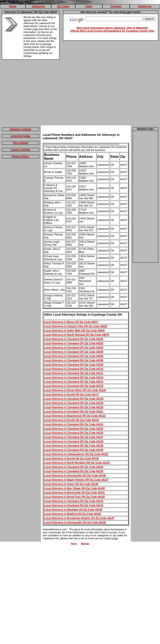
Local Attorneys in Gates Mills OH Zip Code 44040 (74, 331)
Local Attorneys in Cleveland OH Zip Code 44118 (74, 399)
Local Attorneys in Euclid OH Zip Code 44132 (71, 458)
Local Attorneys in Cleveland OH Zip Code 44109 (74, 365)
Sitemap (85, 544)
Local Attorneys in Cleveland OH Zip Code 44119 (74, 403)
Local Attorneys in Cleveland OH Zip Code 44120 (74, 407)
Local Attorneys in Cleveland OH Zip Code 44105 (74, 352)
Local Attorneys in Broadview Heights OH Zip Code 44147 (79, 518)
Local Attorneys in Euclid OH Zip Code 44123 (71, 420)
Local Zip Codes (21, 136)
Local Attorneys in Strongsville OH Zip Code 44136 (75, 476)
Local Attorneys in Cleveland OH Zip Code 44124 (74, 424)
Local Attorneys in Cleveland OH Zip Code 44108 (74, 360)
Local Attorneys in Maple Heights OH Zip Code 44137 (76, 480)
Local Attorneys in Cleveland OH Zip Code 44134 (74, 467)
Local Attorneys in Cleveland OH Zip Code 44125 (74, 429)
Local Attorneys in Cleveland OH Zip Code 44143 (74, 501)
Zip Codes (63, 6)
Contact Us (145, 6)
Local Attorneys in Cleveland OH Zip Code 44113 (74, 377)
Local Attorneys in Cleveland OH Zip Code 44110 (74, 369)
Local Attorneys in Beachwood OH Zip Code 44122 (75, 416)
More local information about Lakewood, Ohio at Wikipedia (112, 28)
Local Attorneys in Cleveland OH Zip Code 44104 (74, 348)
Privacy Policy (20, 157)
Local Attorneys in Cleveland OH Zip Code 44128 (74, 441)
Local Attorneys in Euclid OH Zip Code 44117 (71, 395)
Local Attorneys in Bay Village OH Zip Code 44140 (74, 488)
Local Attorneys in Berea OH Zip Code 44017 (71, 322)
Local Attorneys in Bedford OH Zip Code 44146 (73, 514)
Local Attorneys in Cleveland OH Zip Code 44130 (74, 450)
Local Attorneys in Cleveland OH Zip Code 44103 (74, 343)
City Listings (20, 143)
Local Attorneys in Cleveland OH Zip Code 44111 (74, 373)
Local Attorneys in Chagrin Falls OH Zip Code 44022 (76, 326)
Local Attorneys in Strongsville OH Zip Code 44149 (75, 522)
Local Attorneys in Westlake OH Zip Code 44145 (73, 510)
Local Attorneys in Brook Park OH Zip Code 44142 (74, 497)
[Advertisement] (80, 93)
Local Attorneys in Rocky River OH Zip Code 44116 (75, 390)
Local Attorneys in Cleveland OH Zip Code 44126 (74, 433)
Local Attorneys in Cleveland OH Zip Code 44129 (74, 446)
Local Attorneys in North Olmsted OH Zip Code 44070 (77, 335)
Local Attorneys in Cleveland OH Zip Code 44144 (74, 505)
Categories (38, 6)
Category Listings (20, 129)
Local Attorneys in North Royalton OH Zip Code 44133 (77, 463)
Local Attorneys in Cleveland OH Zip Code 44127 (74, 437)
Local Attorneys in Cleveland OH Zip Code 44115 (74, 386)
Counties (116, 6)
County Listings (21, 150)
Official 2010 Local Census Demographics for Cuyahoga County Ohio (112, 31)
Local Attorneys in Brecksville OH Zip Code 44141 (74, 493)
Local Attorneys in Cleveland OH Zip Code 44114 (74, 382)
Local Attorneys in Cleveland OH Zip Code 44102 (74, 339)
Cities (89, 6)
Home (13, 6)
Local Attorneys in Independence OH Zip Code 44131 (76, 454)
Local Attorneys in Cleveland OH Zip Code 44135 (74, 471)
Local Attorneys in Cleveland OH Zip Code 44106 (74, 356)
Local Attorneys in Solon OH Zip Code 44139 (71, 484)
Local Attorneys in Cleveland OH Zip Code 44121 (74, 412)
